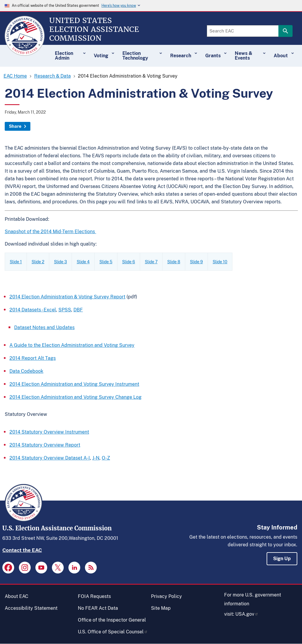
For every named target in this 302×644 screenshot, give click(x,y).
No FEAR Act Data (98, 608)
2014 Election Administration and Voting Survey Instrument (74, 384)
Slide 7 (151, 262)
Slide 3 (60, 262)
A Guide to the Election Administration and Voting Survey (72, 345)
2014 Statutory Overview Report (45, 445)
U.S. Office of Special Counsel (113, 632)
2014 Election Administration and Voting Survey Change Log (75, 397)
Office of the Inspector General (112, 620)
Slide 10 (220, 262)
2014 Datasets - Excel (33, 310)
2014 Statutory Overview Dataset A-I (50, 458)
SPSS (65, 310)
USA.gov (247, 614)
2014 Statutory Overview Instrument (49, 432)
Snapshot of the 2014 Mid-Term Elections (50, 232)
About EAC (17, 596)
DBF (78, 310)
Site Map (161, 608)
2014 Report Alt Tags (33, 358)
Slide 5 (106, 262)
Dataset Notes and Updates (44, 327)
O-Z (106, 458)
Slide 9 (196, 262)
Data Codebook (26, 371)
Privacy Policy (166, 596)
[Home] (25, 53)
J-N (96, 458)
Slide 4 (83, 262)
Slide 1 (16, 262)
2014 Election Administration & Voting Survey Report (67, 297)
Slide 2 (38, 262)
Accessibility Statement (31, 608)
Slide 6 (129, 262)
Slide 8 (174, 262)
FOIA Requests (94, 596)
